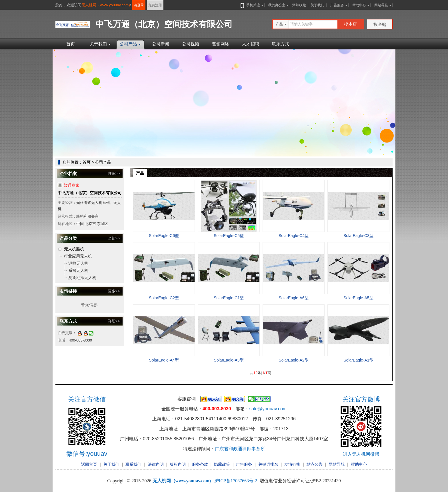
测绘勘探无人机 (82, 278)
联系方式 (281, 44)
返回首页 (89, 464)
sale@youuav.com (268, 409)
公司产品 (130, 44)
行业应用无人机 (78, 256)
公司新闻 (161, 44)
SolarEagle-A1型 (358, 360)
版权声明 (178, 464)
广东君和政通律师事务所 (240, 449)
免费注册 (155, 5)
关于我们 (317, 5)
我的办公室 (277, 5)
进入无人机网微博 (361, 454)
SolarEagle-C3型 (358, 236)
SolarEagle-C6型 (164, 236)
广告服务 (337, 5)
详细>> (114, 173)
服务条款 (200, 464)
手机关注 (252, 5)
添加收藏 (299, 5)
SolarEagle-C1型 (229, 298)
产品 (140, 173)
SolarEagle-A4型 (164, 360)
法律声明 (156, 464)
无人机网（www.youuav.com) (106, 5)
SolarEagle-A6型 (293, 298)
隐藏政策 (222, 464)
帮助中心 (359, 5)
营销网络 (221, 44)
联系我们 (133, 464)
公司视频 (191, 44)
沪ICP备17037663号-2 (236, 481)
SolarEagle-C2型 (164, 298)
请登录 (139, 5)
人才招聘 (251, 44)
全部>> (114, 238)
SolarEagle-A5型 (358, 298)
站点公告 (315, 464)
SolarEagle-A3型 (229, 360)
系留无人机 (78, 270)
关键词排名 (268, 464)
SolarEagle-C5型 (229, 236)
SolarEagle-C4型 (294, 236)
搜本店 (350, 24)
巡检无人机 (78, 263)
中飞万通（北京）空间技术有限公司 (90, 193)
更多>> (114, 291)
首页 (71, 44)
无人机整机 (74, 249)
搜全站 (380, 24)
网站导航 (381, 5)
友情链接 (292, 464)
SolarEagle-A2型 (293, 360)
